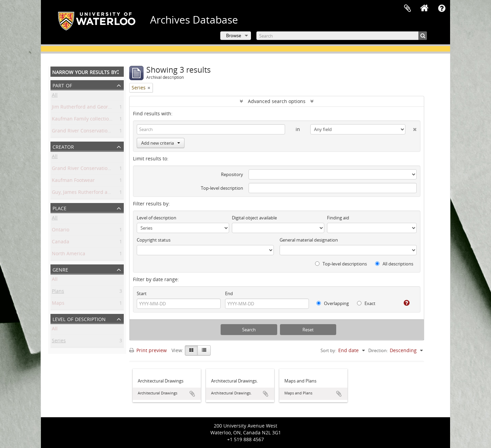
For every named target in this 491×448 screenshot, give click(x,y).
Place (59, 208)
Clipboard (407, 9)
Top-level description (222, 188)
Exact (366, 303)
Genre (60, 269)
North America (69, 255)
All (55, 96)
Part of (62, 85)
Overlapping (333, 303)
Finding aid (338, 218)
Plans (58, 292)
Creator (63, 146)
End (229, 293)
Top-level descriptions (341, 264)
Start (142, 293)
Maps (58, 304)
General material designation (309, 240)
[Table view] (204, 350)
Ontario (61, 231)
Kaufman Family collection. (83, 120)
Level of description (79, 319)
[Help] (404, 303)
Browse (234, 35)
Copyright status (154, 240)
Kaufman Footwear (73, 181)
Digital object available (254, 218)
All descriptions (394, 264)
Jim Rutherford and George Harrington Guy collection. (113, 108)
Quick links (442, 9)
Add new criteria (161, 143)
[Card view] (191, 350)
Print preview (148, 350)
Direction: (378, 350)
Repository (232, 174)
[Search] (342, 36)
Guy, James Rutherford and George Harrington (105, 193)
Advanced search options (277, 101)
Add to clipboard (192, 394)
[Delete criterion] (411, 128)
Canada (61, 243)
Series (59, 342)
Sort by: (328, 350)
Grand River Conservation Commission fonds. (104, 132)
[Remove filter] (149, 88)
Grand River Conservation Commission (96, 169)
